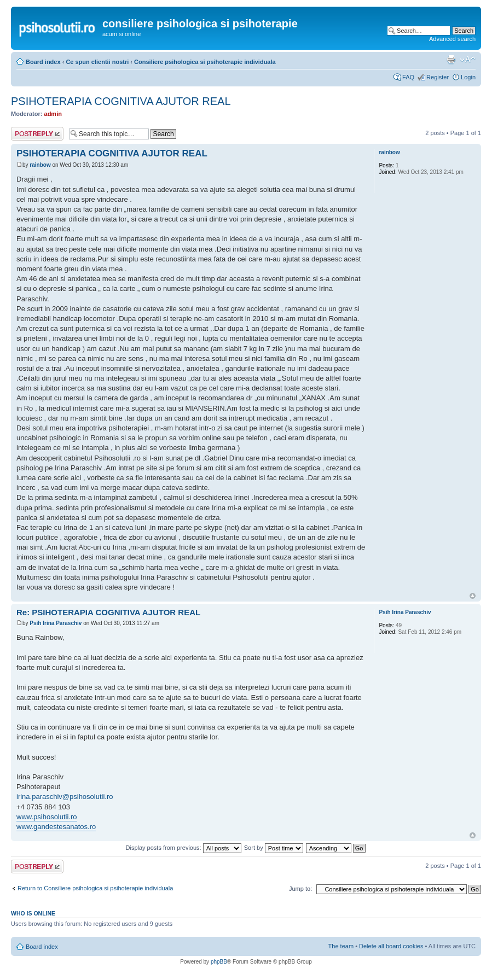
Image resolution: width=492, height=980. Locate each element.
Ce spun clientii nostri (97, 62)
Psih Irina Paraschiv (56, 623)
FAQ (408, 77)
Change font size (468, 60)
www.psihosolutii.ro (47, 817)
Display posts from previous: (184, 848)
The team (341, 946)
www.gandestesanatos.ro (56, 827)
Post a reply (37, 134)
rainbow (40, 165)
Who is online (33, 913)
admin (53, 114)
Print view (451, 60)
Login (468, 77)
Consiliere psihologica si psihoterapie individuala (205, 62)
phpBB (219, 962)
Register (438, 77)
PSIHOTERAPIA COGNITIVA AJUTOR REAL (121, 101)
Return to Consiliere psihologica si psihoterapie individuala (95, 888)
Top (473, 596)
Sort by (274, 848)
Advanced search (452, 39)
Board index (43, 62)
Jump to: (300, 889)
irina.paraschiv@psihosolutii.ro (65, 797)
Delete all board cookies (391, 946)
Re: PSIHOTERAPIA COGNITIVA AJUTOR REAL (108, 612)
